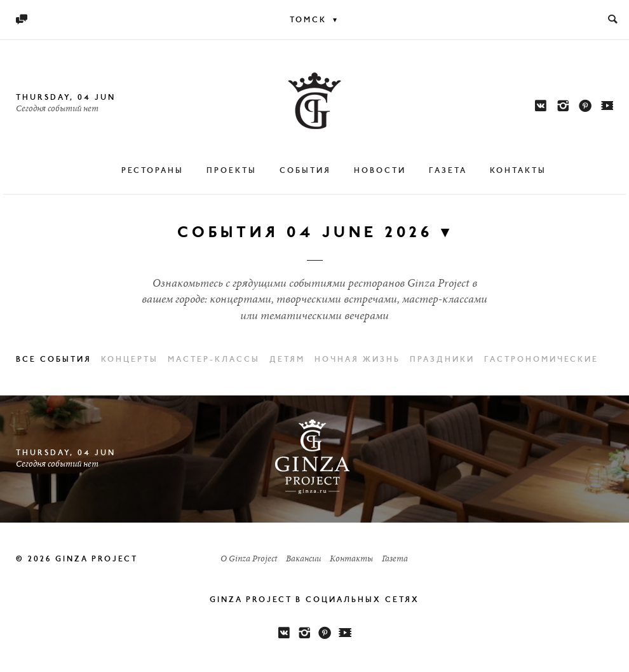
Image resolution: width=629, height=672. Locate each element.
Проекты (232, 171)
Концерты (130, 360)
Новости (380, 171)
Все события (54, 360)
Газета (448, 171)
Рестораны (152, 171)
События (305, 171)
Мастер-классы (214, 360)
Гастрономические (541, 360)
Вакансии (303, 559)
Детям (287, 360)
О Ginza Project (249, 559)
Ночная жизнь (357, 360)
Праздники (442, 360)
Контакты (518, 171)
